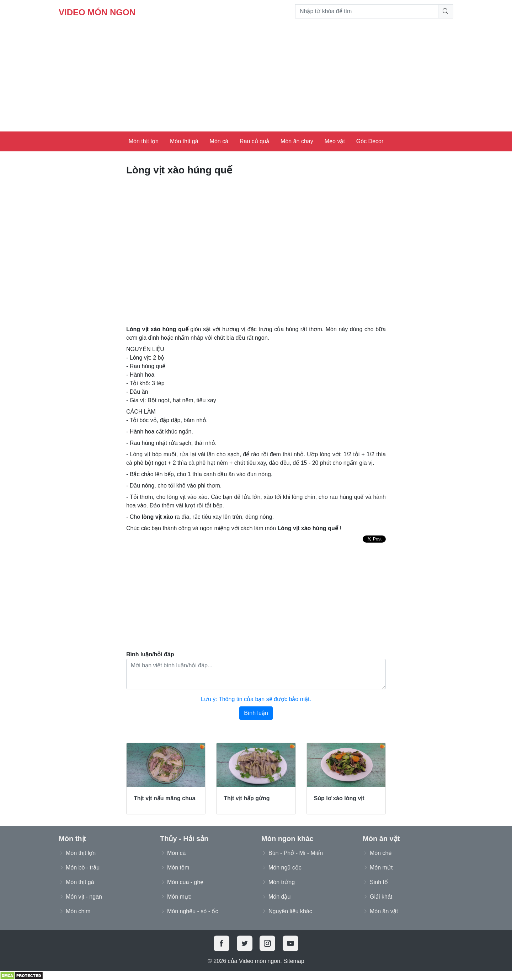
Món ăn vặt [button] (384, 911)
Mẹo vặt (335, 141)
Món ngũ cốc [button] (285, 868)
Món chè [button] (381, 853)
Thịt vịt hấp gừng (247, 798)
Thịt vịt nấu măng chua (164, 798)
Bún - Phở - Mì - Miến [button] (296, 853)
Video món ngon (97, 12)
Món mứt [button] (381, 868)
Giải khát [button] (381, 897)
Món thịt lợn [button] (81, 853)
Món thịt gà (184, 141)
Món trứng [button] (282, 882)
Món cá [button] (176, 853)
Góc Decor (370, 141)
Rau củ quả (254, 141)
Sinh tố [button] (379, 882)
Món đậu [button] (279, 897)
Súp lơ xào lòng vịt (339, 798)
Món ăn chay (297, 141)
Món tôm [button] (178, 868)
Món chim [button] (78, 911)
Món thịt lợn (144, 141)
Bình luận (256, 713)
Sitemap (294, 961)
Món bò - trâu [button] (83, 868)
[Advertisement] (256, 78)
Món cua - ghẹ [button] (185, 882)
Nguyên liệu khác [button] (290, 911)
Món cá (219, 141)
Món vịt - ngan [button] (84, 897)
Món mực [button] (179, 897)
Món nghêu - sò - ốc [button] (193, 911)
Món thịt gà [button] (80, 882)
